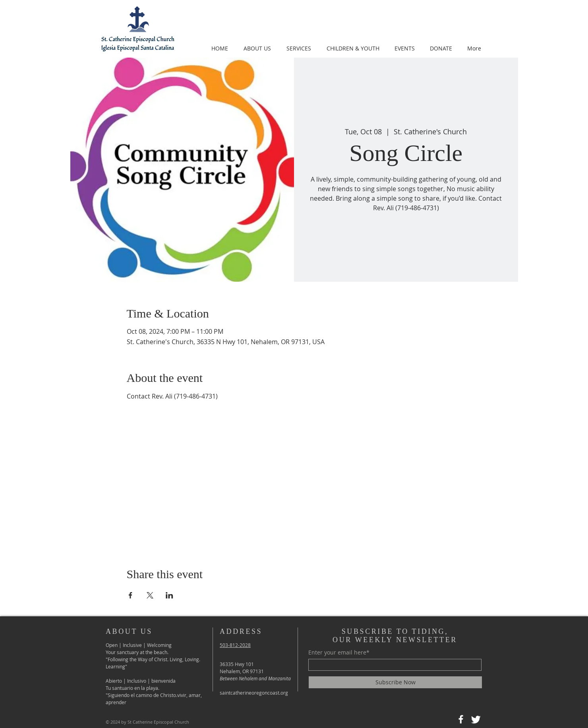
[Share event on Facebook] (131, 595)
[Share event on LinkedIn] (169, 595)
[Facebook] (461, 719)
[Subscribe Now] (395, 682)
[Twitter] (476, 719)
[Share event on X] (150, 595)
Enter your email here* (339, 652)
